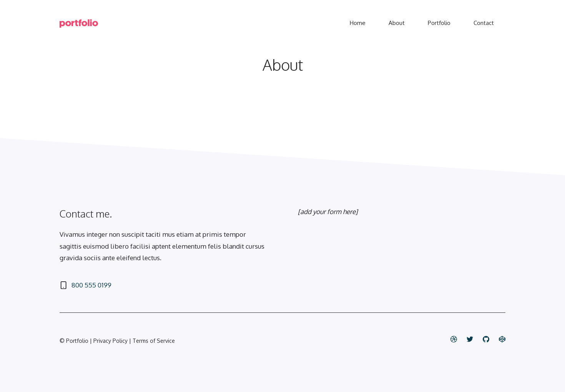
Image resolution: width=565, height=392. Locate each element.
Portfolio (439, 23)
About (397, 23)
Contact (484, 23)
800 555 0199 (91, 285)
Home (358, 23)
